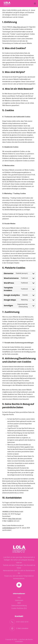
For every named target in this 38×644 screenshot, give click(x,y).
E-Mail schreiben (22, 628)
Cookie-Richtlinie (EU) (19, 608)
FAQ (19, 598)
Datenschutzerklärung (19, 606)
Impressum (19, 600)
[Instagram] (19, 585)
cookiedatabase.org (9, 528)
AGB (19, 603)
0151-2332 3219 (22, 622)
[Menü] (35, 4)
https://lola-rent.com (20, 27)
